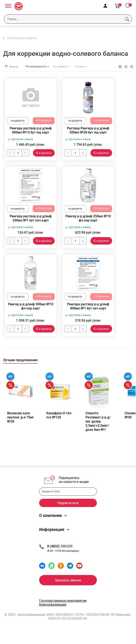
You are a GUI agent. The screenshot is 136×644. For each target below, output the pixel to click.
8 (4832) (54, 556)
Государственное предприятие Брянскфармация (63, 612)
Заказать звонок (68, 590)
